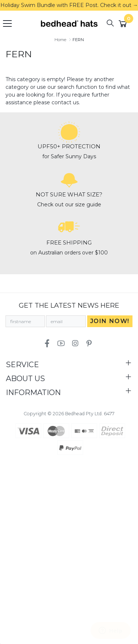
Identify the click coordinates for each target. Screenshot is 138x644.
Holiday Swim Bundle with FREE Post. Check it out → (69, 5)
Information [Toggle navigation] (33, 392)
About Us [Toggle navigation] (25, 379)
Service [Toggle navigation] (22, 365)
